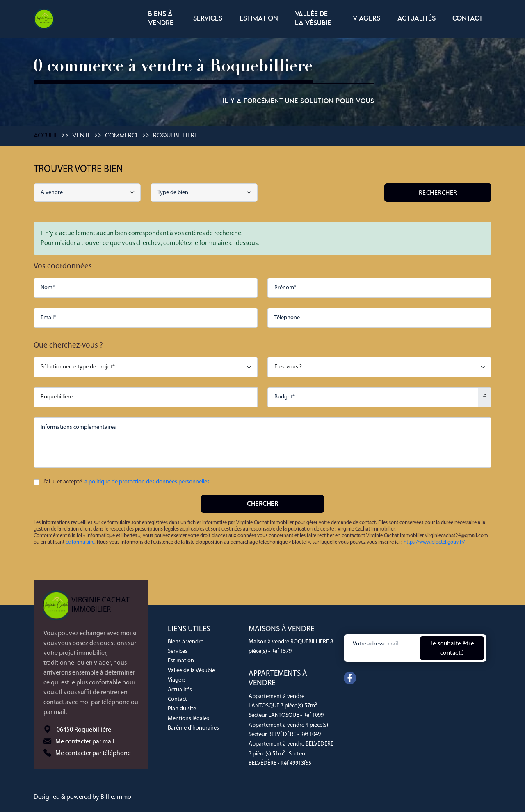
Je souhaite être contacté (452, 648)
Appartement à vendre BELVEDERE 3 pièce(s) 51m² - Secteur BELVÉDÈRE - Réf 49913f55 (291, 754)
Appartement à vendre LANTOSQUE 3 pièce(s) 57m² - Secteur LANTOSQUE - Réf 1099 (286, 706)
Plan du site (182, 709)
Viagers (366, 19)
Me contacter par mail (85, 741)
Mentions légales (188, 719)
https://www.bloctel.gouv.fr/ (434, 542)
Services (208, 19)
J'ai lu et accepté (126, 482)
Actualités (417, 19)
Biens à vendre (161, 19)
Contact (468, 19)
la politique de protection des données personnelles (146, 482)
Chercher (262, 504)
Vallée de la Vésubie (313, 19)
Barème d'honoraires (193, 728)
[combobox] (204, 193)
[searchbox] (205, 193)
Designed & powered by (82, 797)
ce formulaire (80, 542)
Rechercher (438, 193)
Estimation (259, 19)
